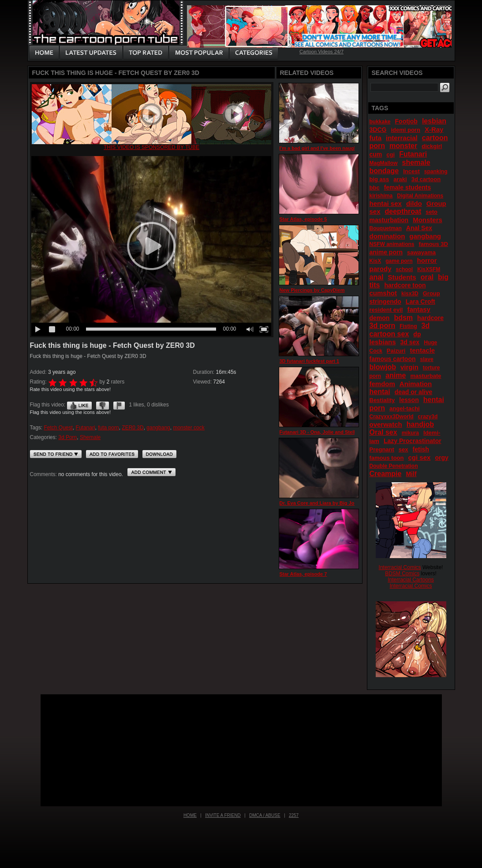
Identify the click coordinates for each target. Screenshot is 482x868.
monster (403, 146)
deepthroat (403, 211)
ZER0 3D (133, 428)
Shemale (90, 437)
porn (376, 376)
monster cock (189, 428)
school (405, 269)
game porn (399, 261)
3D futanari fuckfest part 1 (310, 361)
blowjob (383, 367)
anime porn (386, 252)
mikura (410, 433)
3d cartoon (426, 179)
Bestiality (382, 400)
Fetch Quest (58, 428)
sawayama (421, 252)
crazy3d (428, 417)
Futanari (86, 428)
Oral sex (383, 432)
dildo (414, 203)
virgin (409, 367)
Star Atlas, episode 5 (303, 219)
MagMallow (384, 163)
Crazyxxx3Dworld (392, 417)
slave (427, 359)
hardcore (430, 318)
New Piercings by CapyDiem (312, 290)
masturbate (426, 376)
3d (426, 326)
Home (190, 815)
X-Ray (434, 129)
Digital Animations (420, 196)
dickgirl (432, 146)
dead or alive (414, 392)
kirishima (381, 196)
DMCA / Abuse (265, 815)
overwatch (386, 424)
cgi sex (420, 457)
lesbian (434, 121)
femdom (382, 384)
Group (432, 293)
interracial (402, 138)
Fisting (408, 326)
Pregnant (382, 449)
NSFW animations (392, 244)
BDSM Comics (402, 574)
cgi (390, 155)
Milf (411, 474)
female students (408, 187)
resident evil (386, 310)
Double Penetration (394, 466)
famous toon (387, 458)
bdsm (403, 318)
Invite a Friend (223, 815)
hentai (380, 392)
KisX (376, 261)
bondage (384, 171)
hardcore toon (405, 285)
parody (381, 269)
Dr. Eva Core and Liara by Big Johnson (324, 503)
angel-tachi (405, 408)
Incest (411, 171)
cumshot (383, 293)
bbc (375, 188)
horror (427, 260)
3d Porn (67, 437)
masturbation (389, 220)
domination (387, 236)
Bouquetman (386, 228)
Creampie (386, 474)
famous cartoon (393, 359)
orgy (441, 458)
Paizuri (396, 351)
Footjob (406, 121)
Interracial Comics (400, 567)
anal (377, 277)
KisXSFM (429, 269)
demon (380, 318)
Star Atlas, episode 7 (303, 574)
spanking (436, 171)
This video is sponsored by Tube (151, 147)
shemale (416, 162)
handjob (420, 424)
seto (432, 212)
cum (376, 154)
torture (432, 368)
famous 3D (433, 244)
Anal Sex (419, 228)
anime (396, 375)
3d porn (383, 326)
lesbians (383, 342)
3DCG (378, 130)
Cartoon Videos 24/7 (321, 52)
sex (404, 449)
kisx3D (410, 294)
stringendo (385, 302)
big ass (379, 179)
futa (376, 138)
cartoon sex (389, 334)
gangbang (158, 428)
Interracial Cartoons (411, 580)
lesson (409, 400)
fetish (421, 449)
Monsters (428, 220)
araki (400, 179)
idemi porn (405, 130)
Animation (416, 384)
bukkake (380, 122)
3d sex (410, 342)
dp (417, 334)
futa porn (108, 428)
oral (427, 277)
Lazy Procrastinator (413, 441)
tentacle (423, 350)
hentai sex (386, 203)
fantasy (419, 309)
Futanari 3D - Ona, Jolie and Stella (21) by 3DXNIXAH (340, 432)
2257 (294, 815)
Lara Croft (420, 302)
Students (402, 277)
